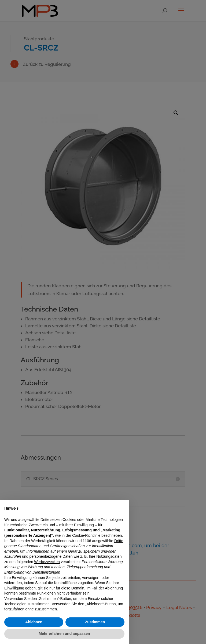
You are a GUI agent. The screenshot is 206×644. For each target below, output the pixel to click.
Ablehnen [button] (34, 622)
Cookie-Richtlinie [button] (86, 535)
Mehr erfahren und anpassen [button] (64, 634)
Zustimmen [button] (95, 622)
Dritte (119, 541)
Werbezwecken (47, 562)
